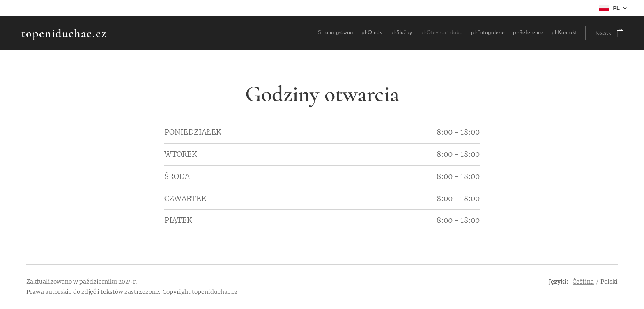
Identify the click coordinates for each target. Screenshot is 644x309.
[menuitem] (350, 33)
